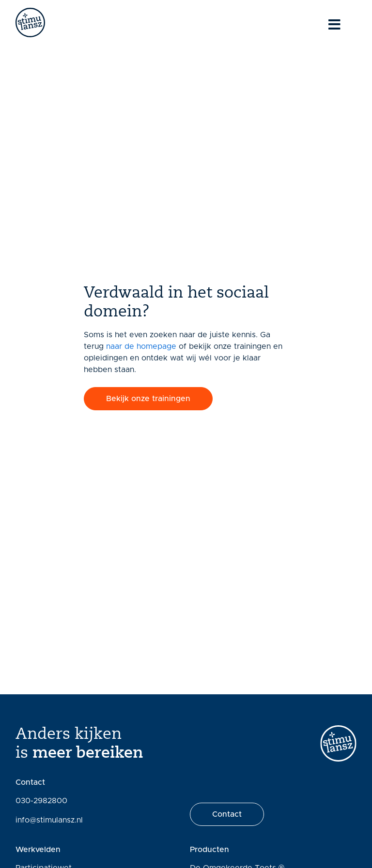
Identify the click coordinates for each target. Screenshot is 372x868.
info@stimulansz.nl (49, 820)
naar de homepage (141, 346)
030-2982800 (41, 801)
